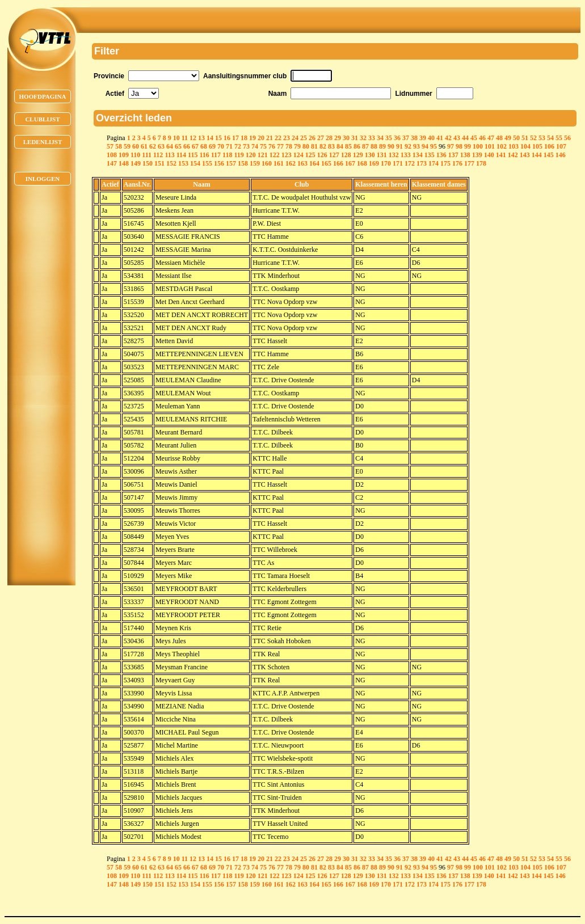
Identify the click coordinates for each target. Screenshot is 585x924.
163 (302, 163)
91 (399, 146)
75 (263, 146)
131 (382, 155)
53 (542, 138)
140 (489, 155)
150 (148, 163)
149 (136, 163)
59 (127, 146)
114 (181, 155)
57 (110, 146)
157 (231, 163)
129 (358, 155)
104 (525, 146)
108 (112, 155)
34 (380, 138)
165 (326, 163)
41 (440, 138)
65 (178, 146)
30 (346, 138)
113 (169, 155)
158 (243, 163)
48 (499, 138)
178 (481, 163)
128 (346, 155)
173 (422, 163)
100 (478, 146)
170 (386, 163)
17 (235, 138)
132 (394, 155)
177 (469, 163)
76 (272, 146)
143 (525, 155)
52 (533, 138)
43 (457, 138)
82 (323, 146)
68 (204, 146)
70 (221, 146)
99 (468, 146)
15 (218, 138)
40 (431, 138)
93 (416, 146)
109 (124, 155)
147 (112, 163)
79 (297, 146)
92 (408, 146)
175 (445, 163)
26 (312, 138)
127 (334, 155)
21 (270, 138)
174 (434, 163)
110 (135, 155)
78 (289, 146)
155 (207, 163)
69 (212, 146)
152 (171, 163)
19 (252, 138)
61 (144, 146)
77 (280, 146)
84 (340, 146)
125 (310, 155)
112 (158, 155)
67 (195, 146)
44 (465, 138)
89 (382, 146)
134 (418, 155)
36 (397, 138)
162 (291, 163)
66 (187, 146)
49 (508, 138)
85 (348, 146)
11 (185, 138)
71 (229, 146)
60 (136, 146)
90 (391, 146)
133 (406, 155)
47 (491, 138)
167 (350, 163)
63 (161, 146)
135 (430, 155)
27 (321, 138)
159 (255, 163)
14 (210, 138)
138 (465, 155)
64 (170, 146)
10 (176, 138)
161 (279, 163)
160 (267, 163)
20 (261, 138)
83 (331, 146)
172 (410, 163)
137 (453, 155)
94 (425, 146)
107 (561, 146)
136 (441, 155)
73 (246, 146)
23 (287, 138)
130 (370, 155)
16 (227, 138)
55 (559, 138)
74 (255, 146)
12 (193, 138)
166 (338, 163)
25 (304, 138)
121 (263, 155)
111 (147, 155)
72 (238, 146)
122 (275, 155)
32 (363, 138)
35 (389, 138)
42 (448, 138)
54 (550, 138)
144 (537, 155)
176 (457, 163)
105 (537, 146)
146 (561, 155)
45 (474, 138)
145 (549, 155)
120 (251, 155)
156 (219, 163)
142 (513, 155)
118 (227, 155)
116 (204, 155)
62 (153, 146)
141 (501, 155)
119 (239, 155)
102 (502, 146)
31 (355, 138)
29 (338, 138)
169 (374, 163)
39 (423, 138)
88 (374, 146)
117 (216, 155)
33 (372, 138)
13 (201, 138)
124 (298, 155)
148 (124, 163)
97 (451, 146)
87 (365, 146)
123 (287, 155)
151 (159, 163)
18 (244, 138)
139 (477, 155)
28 (329, 138)
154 (195, 163)
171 (398, 163)
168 (362, 163)
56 (567, 138)
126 (322, 155)
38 (414, 138)
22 (278, 138)
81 (314, 146)
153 (183, 163)
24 (295, 138)
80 (306, 146)
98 (459, 146)
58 (119, 146)
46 (482, 138)
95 (434, 146)
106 (549, 146)
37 (406, 138)
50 (516, 138)
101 (490, 146)
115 (193, 155)
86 (357, 146)
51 (525, 138)
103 (514, 146)
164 (314, 163)
